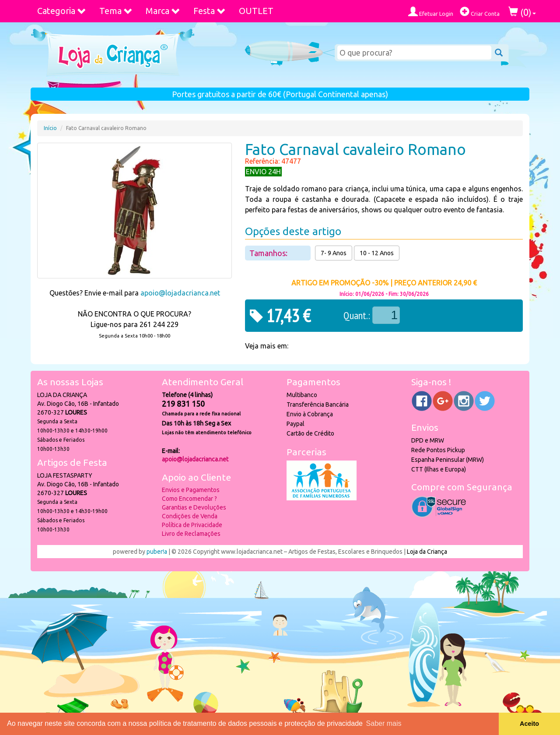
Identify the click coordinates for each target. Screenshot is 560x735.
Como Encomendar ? (189, 499)
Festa (210, 11)
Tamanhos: (269, 253)
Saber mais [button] (384, 723)
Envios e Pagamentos (191, 490)
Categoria (62, 11)
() (522, 12)
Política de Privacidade (192, 525)
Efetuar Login (431, 12)
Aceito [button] (529, 724)
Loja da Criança (427, 552)
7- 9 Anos (334, 253)
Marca (163, 11)
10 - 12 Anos (377, 253)
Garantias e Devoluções (194, 507)
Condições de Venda (190, 516)
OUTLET (256, 11)
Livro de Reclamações (191, 534)
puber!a (157, 552)
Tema (116, 11)
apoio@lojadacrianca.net (180, 293)
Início (50, 128)
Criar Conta (480, 12)
